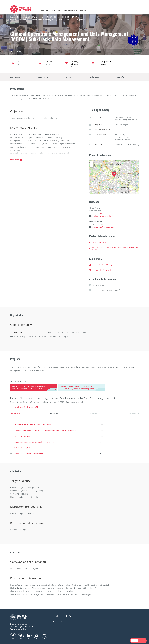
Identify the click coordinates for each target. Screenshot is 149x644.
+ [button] (92, 163)
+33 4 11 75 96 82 (98, 214)
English (134, 641)
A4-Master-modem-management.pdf (104, 290)
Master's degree (39, 17)
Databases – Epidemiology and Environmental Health (33, 425)
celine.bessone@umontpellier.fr (103, 227)
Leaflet (118, 193)
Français (142, 641)
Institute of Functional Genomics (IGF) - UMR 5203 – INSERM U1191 (114, 248)
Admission (95, 77)
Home (12, 17)
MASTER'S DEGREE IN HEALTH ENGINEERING (64, 17)
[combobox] (134, 641)
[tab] (33, 387)
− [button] (92, 166)
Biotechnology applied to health (25, 448)
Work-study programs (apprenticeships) (74, 10)
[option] (142, 641)
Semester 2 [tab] (55, 413)
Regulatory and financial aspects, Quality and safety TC (34, 442)
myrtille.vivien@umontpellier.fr (102, 216)
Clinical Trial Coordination (101, 270)
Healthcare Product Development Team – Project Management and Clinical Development (46, 431)
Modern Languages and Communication (28, 454)
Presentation (16, 77)
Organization (43, 77)
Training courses (47, 10)
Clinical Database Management (103, 265)
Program (67, 77)
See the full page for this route (22, 407)
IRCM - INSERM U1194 (99, 242)
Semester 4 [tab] (134, 413)
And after (121, 77)
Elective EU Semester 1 (22, 436)
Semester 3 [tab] (94, 413)
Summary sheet (97, 285)
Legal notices (58, 622)
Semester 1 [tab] (15, 413)
